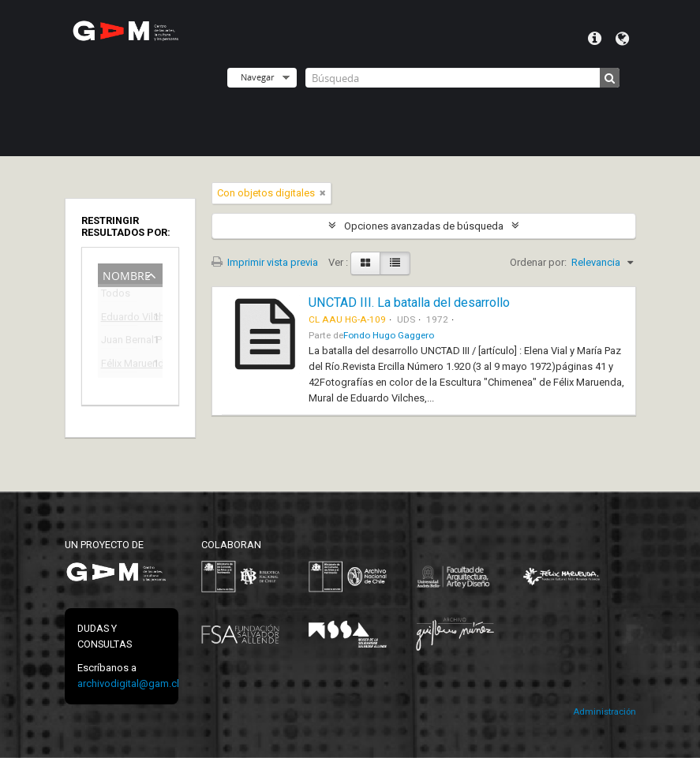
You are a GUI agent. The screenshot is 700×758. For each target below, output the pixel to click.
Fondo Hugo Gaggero (389, 335)
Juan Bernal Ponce (119, 342)
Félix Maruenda (119, 366)
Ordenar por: (538, 262)
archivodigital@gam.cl (128, 683)
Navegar (257, 77)
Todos (116, 296)
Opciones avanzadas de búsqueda (424, 226)
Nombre (127, 274)
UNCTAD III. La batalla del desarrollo (409, 302)
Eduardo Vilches (119, 319)
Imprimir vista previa (265, 262)
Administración (605, 712)
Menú (595, 39)
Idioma (622, 39)
